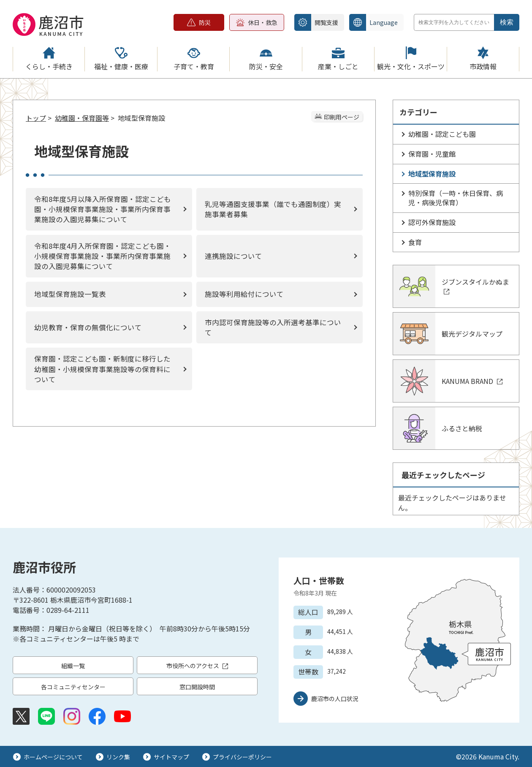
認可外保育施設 (432, 222)
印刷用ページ (342, 117)
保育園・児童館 (432, 154)
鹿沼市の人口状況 (335, 699)
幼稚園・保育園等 (82, 118)
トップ (36, 118)
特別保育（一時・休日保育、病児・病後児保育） (456, 198)
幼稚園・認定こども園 (442, 134)
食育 (415, 242)
